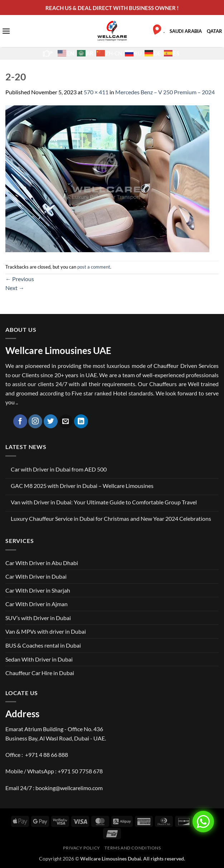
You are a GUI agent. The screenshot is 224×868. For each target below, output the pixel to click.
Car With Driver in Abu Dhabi (42, 563)
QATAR (215, 31)
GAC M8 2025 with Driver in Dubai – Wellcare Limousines (82, 486)
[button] (6, 31)
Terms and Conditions (133, 848)
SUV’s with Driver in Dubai (38, 618)
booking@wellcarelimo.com (69, 788)
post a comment (94, 267)
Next (15, 288)
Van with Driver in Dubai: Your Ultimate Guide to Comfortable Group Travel (104, 502)
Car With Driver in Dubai (36, 576)
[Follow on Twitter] (51, 421)
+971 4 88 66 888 (47, 755)
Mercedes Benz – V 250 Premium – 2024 (165, 92)
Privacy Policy (82, 848)
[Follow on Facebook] (20, 421)
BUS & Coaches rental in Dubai (43, 645)
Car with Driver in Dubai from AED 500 (59, 469)
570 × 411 (96, 92)
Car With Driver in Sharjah (38, 590)
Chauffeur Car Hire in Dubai (40, 673)
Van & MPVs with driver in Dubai (46, 631)
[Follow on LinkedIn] (81, 421)
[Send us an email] (66, 421)
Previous (20, 279)
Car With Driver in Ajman (36, 604)
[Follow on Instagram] (35, 421)
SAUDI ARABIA (186, 31)
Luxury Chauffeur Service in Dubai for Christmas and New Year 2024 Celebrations (111, 518)
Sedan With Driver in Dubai (39, 659)
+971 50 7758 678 (80, 771)
